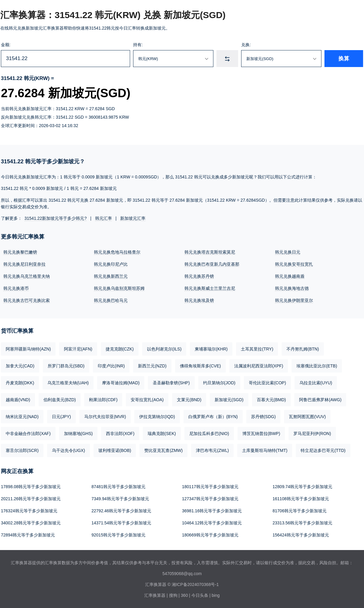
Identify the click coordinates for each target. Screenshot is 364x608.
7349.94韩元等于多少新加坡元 (120, 499)
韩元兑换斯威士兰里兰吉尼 (210, 288)
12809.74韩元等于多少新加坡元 (302, 487)
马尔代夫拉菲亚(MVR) (105, 417)
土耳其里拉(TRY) (257, 349)
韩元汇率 (104, 218)
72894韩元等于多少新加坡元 (28, 535)
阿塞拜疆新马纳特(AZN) (28, 349)
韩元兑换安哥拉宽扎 (294, 264)
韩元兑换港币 (16, 288)
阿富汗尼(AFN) (78, 349)
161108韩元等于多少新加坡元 (301, 499)
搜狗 (173, 595)
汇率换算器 (155, 595)
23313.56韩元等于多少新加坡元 (302, 523)
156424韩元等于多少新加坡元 (301, 535)
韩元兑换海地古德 (292, 288)
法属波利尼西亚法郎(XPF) (259, 366)
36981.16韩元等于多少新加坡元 (212, 511)
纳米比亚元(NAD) (22, 417)
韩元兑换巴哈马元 (111, 300)
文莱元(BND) (189, 400)
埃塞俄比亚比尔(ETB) (317, 366)
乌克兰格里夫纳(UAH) (68, 383)
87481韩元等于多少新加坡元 (118, 487)
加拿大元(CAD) (20, 366)
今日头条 (200, 595)
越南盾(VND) (18, 400)
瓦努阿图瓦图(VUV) (307, 417)
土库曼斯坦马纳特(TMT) (265, 450)
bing (216, 595)
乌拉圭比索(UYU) (316, 383)
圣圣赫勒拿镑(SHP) (171, 383)
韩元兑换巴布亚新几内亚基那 (212, 264)
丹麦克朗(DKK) (20, 383)
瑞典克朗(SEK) (162, 434)
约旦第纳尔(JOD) (219, 383)
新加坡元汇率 (133, 218)
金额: (6, 45)
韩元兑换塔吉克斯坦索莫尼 (210, 252)
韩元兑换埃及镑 (199, 300)
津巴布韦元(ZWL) (212, 450)
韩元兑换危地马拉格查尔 (117, 252)
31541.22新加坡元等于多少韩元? (56, 218)
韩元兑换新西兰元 (111, 276)
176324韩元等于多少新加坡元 (29, 511)
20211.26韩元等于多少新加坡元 (31, 499)
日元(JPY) (61, 417)
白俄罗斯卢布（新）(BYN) (213, 417)
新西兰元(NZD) (152, 366)
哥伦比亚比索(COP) (267, 383)
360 (184, 595)
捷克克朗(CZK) (120, 349)
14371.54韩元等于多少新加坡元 (121, 523)
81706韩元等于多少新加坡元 (300, 511)
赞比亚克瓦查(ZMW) (163, 450)
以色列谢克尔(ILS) (164, 349)
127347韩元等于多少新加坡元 (210, 499)
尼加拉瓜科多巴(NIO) (209, 434)
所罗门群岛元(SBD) (66, 366)
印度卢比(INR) (111, 366)
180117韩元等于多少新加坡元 (210, 487)
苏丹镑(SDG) (263, 417)
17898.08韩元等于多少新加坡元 (31, 487)
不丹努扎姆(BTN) (303, 349)
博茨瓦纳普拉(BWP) (261, 434)
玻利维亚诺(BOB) (115, 450)
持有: (138, 45)
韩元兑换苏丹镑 (199, 276)
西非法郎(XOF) (120, 434)
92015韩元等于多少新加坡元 (118, 535)
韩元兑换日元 (288, 252)
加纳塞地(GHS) (78, 434)
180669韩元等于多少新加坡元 (210, 535)
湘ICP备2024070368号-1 (195, 584)
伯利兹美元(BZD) (60, 400)
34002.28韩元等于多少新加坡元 (31, 523)
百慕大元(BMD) (271, 400)
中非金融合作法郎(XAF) (28, 434)
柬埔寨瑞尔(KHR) (211, 349)
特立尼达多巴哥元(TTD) (323, 450)
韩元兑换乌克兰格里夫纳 (27, 276)
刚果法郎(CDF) (103, 400)
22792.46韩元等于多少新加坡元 (121, 511)
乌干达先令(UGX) (69, 450)
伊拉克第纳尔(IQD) (157, 417)
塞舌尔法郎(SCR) (22, 450)
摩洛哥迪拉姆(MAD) (121, 383)
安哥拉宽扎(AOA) (147, 400)
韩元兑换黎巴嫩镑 (20, 252)
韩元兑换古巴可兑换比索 (27, 300)
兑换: (246, 45)
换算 (344, 59)
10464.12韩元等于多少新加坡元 (212, 523)
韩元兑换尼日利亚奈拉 (24, 264)
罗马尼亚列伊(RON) (312, 434)
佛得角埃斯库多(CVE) (200, 366)
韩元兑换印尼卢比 (111, 264)
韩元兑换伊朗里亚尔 (294, 300)
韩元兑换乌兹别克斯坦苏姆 (119, 288)
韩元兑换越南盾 (290, 276)
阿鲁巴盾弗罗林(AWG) (320, 400)
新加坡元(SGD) (229, 400)
